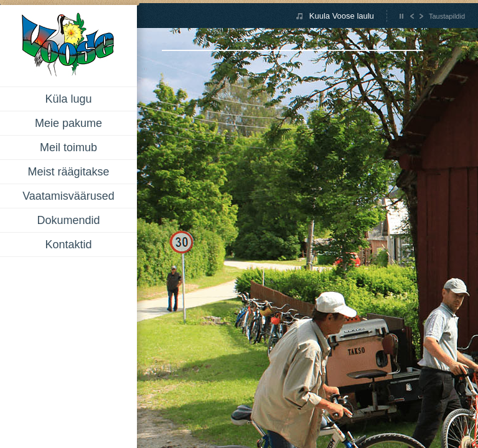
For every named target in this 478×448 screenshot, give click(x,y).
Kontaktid (68, 245)
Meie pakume (68, 123)
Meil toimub (68, 147)
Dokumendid (68, 220)
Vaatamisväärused (68, 196)
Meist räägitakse (68, 172)
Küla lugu (68, 99)
